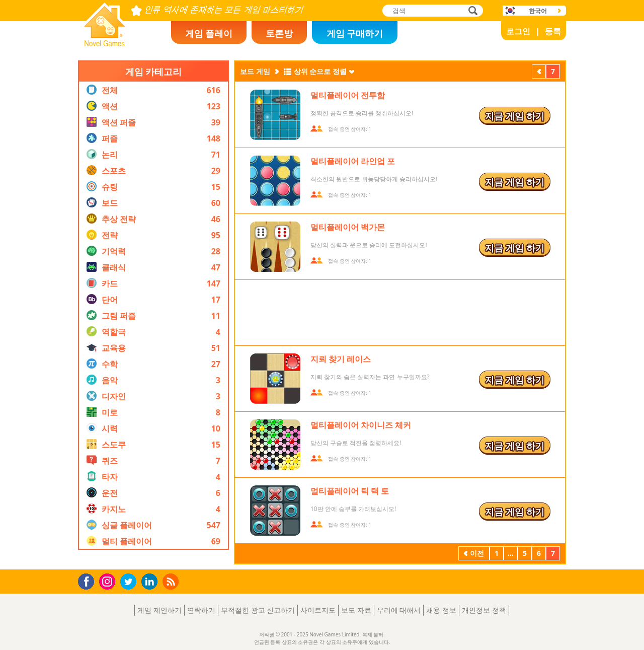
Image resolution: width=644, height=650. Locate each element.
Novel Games (103, 43)
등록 (553, 31)
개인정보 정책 (484, 610)
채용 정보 (441, 610)
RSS (172, 581)
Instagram (109, 581)
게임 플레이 (209, 33)
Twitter (130, 582)
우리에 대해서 (399, 610)
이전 (539, 73)
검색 (471, 11)
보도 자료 (356, 610)
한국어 (538, 11)
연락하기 (201, 610)
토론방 (279, 33)
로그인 (518, 31)
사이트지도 (318, 610)
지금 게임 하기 (514, 116)
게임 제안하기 (159, 610)
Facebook (89, 580)
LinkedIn (151, 582)
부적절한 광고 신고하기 (258, 610)
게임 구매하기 (355, 33)
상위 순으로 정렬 (320, 71)
